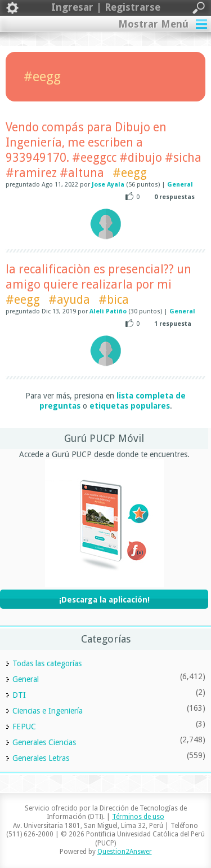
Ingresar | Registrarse (105, 8)
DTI (19, 695)
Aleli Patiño (108, 311)
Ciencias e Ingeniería (48, 711)
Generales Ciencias (44, 742)
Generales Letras (41, 758)
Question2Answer (125, 852)
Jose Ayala (108, 185)
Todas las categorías (47, 663)
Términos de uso (138, 817)
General (180, 185)
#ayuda (69, 300)
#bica (114, 300)
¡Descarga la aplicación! (104, 600)
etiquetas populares (130, 406)
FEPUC (24, 727)
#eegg (130, 173)
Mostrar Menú (153, 24)
